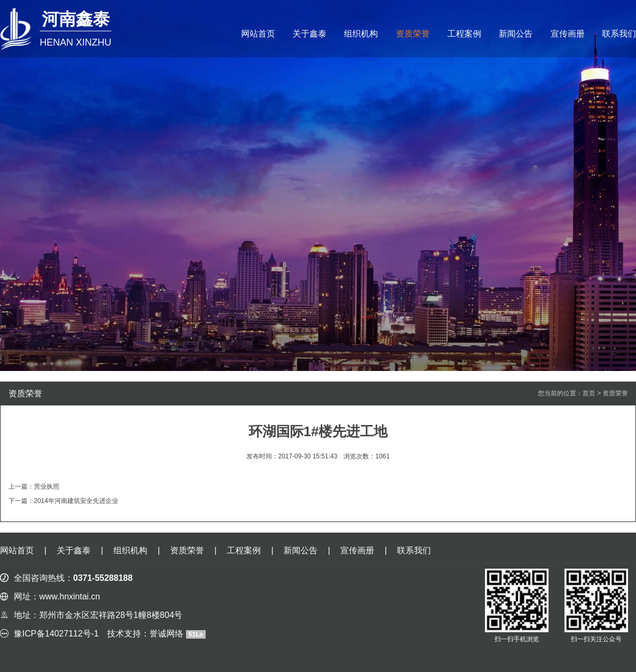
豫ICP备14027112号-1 (56, 634)
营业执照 (47, 487)
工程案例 (464, 34)
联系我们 (619, 34)
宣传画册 (568, 34)
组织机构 (361, 34)
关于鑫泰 (310, 34)
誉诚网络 (166, 634)
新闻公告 (516, 34)
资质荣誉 (413, 34)
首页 (589, 393)
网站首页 (258, 34)
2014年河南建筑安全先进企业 (76, 501)
